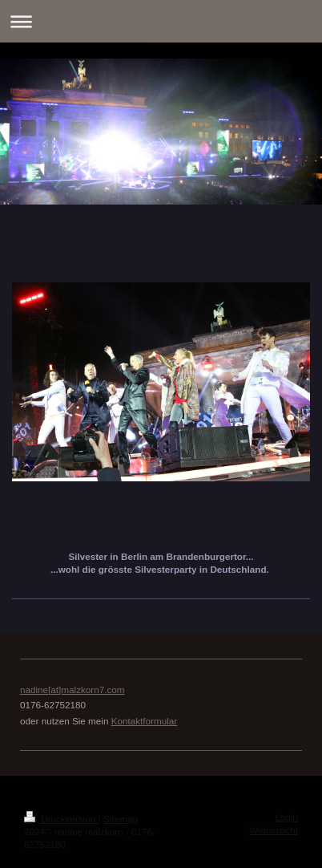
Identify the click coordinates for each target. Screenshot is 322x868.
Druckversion (61, 819)
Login (286, 817)
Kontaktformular (145, 721)
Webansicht (274, 830)
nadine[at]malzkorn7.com (72, 690)
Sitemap (121, 819)
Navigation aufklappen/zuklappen (161, 21)
